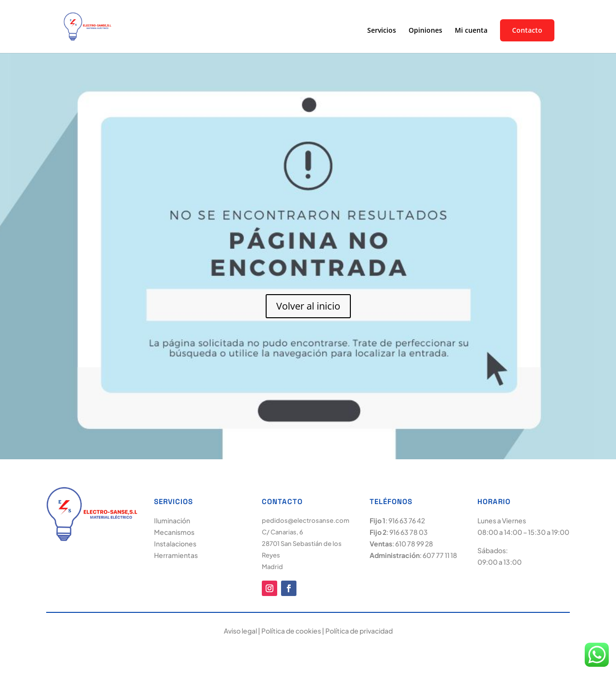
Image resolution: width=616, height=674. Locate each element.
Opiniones (425, 31)
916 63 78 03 (409, 532)
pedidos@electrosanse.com (306, 520)
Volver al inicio (308, 306)
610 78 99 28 (414, 544)
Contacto (527, 30)
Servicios (382, 31)
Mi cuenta (471, 31)
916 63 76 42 (407, 520)
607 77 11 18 (440, 555)
